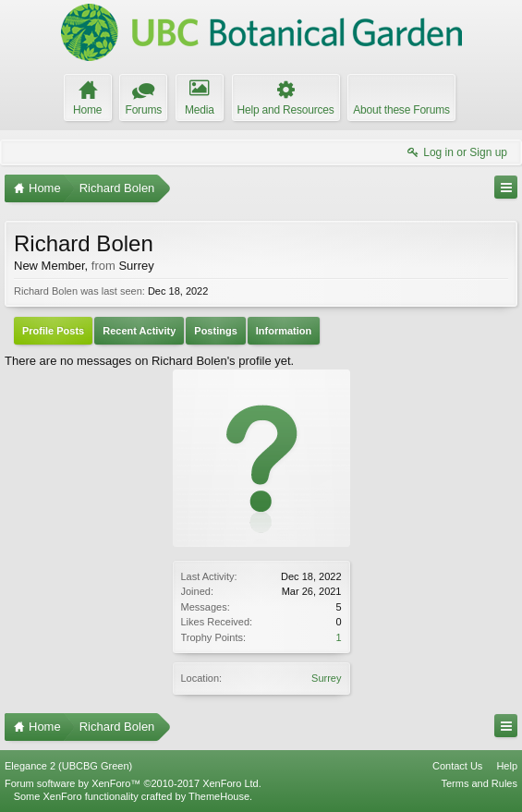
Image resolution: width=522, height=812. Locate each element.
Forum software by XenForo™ (133, 783)
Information (284, 331)
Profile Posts (53, 331)
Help (507, 766)
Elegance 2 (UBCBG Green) (68, 766)
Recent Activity (139, 331)
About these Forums (401, 110)
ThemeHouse (219, 796)
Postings (215, 331)
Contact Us (457, 766)
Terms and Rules (479, 783)
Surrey (326, 678)
